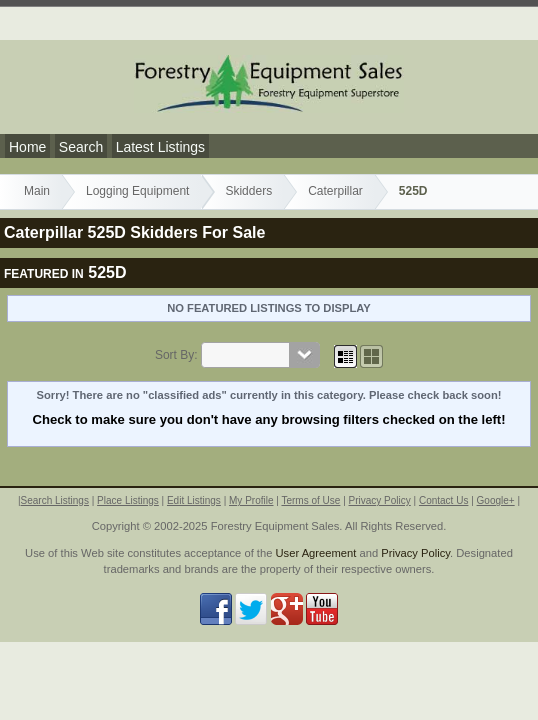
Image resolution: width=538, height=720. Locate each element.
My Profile (251, 500)
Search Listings (55, 500)
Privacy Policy (380, 500)
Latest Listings (161, 147)
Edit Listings (194, 500)
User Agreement (316, 553)
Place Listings (128, 500)
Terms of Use (310, 500)
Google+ (496, 500)
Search (81, 147)
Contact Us (443, 500)
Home (27, 147)
